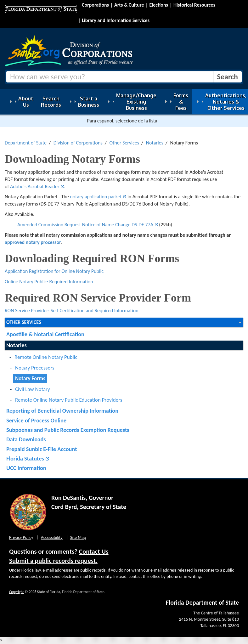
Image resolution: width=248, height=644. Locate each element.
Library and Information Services (116, 20)
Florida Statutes (25, 458)
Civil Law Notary (33, 389)
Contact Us (94, 551)
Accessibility (52, 537)
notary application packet (96, 197)
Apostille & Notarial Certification (45, 334)
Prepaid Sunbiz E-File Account (42, 449)
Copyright (17, 592)
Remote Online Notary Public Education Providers (69, 400)
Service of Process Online (36, 420)
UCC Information (26, 468)
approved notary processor (33, 242)
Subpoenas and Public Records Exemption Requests (68, 430)
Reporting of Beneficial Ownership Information (62, 411)
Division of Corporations (78, 143)
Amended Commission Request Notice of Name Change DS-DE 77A (85, 225)
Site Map (78, 537)
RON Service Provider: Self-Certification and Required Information (72, 311)
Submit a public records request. (53, 561)
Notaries (155, 143)
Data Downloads (26, 439)
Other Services (124, 143)
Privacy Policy (21, 537)
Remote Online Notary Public (46, 357)
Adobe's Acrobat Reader (35, 186)
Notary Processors (35, 368)
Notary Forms (30, 378)
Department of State (26, 143)
